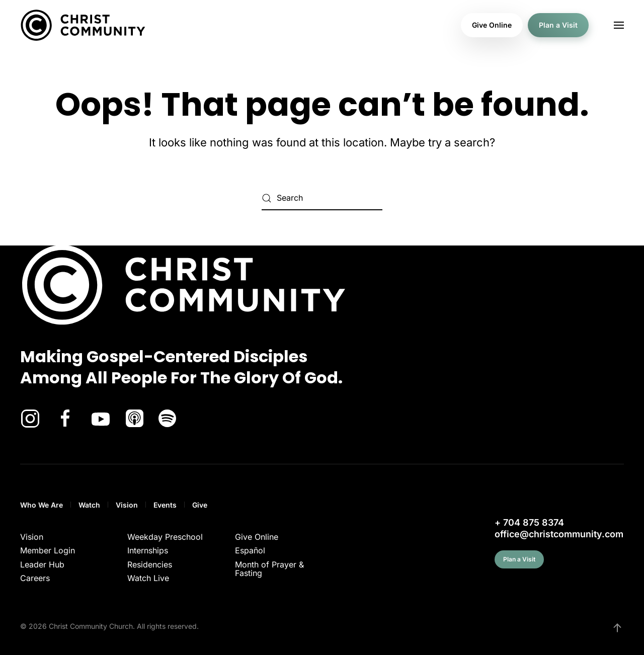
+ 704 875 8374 (529, 522)
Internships (148, 550)
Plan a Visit (558, 25)
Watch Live (148, 578)
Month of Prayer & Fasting (269, 569)
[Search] (322, 198)
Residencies (150, 564)
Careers (35, 578)
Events (165, 505)
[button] (619, 25)
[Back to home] (83, 25)
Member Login (48, 550)
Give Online (492, 25)
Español (250, 550)
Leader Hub (42, 564)
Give (200, 505)
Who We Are (42, 505)
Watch (89, 505)
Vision (127, 505)
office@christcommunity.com (559, 534)
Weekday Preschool (165, 537)
